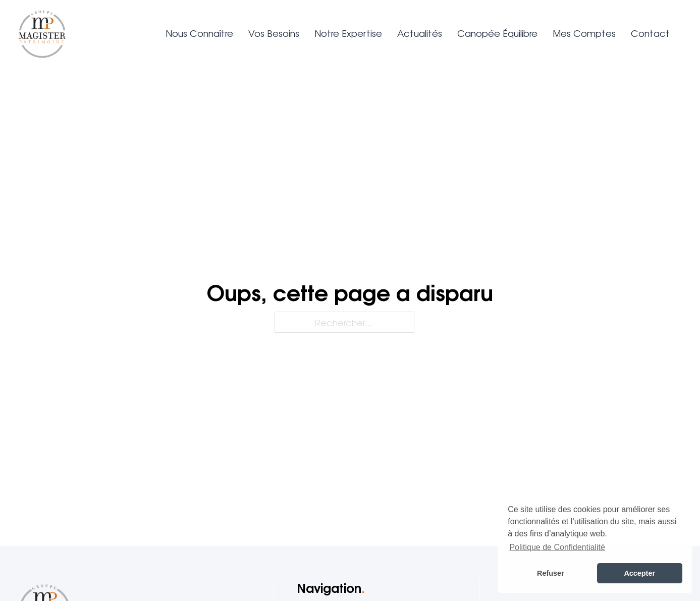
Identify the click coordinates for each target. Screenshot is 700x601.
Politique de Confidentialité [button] (557, 547)
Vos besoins (274, 33)
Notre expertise (348, 33)
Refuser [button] (551, 573)
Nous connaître (199, 33)
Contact (650, 33)
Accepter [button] (639, 573)
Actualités (420, 33)
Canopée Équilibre (497, 33)
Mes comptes (584, 33)
